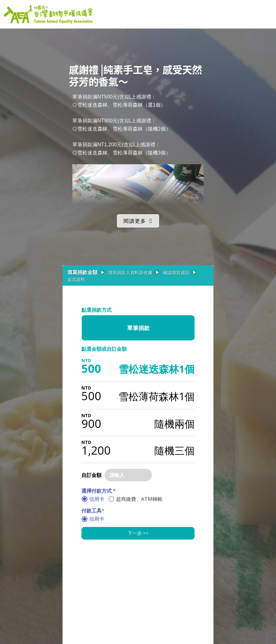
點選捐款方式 (97, 310)
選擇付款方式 (99, 491)
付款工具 (93, 511)
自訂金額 (91, 475)
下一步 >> (138, 533)
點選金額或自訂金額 (104, 349)
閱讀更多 (135, 221)
